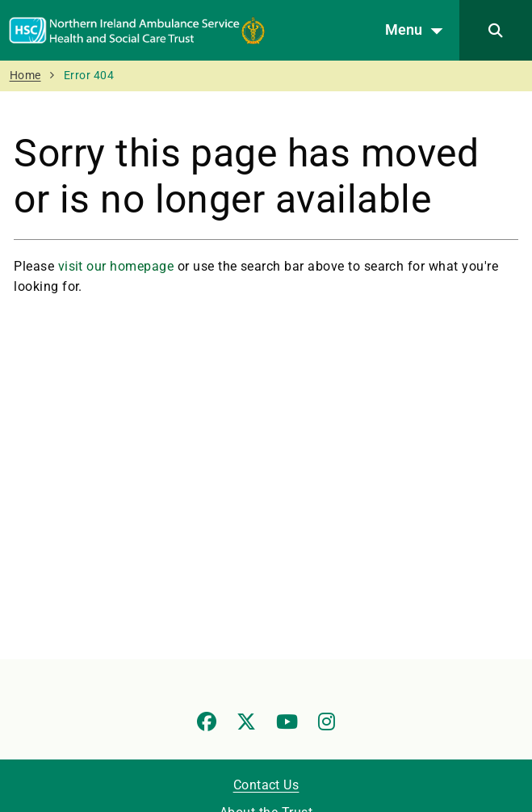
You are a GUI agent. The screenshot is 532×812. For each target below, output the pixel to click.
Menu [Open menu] (418, 31)
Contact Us (266, 785)
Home (25, 76)
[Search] (496, 30)
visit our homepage (116, 266)
